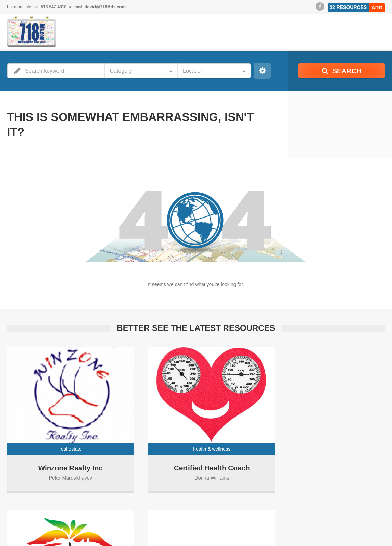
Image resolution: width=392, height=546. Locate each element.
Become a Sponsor (268, 529)
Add (377, 7)
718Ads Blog (307, 529)
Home (236, 529)
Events (379, 529)
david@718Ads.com (104, 7)
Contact (378, 536)
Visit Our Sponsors (346, 529)
